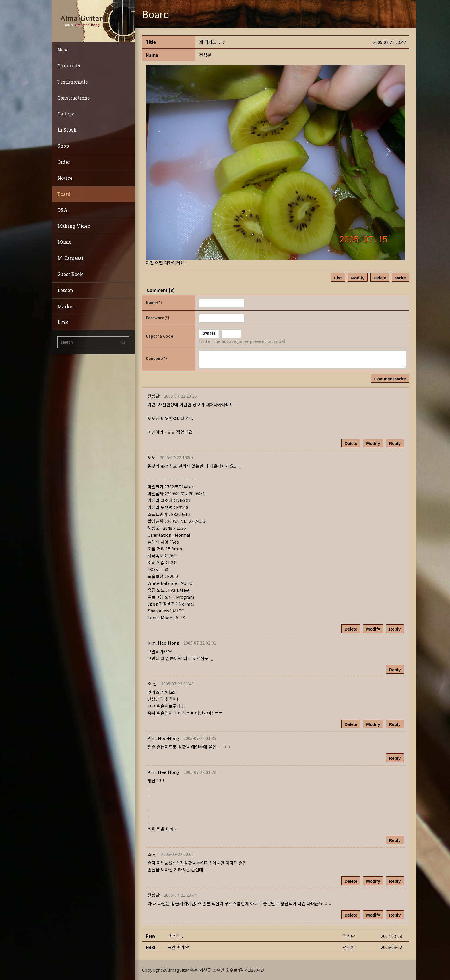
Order (64, 162)
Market (66, 306)
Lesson (65, 290)
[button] (163, 643)
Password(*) (158, 318)
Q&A (62, 210)
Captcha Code (160, 336)
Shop (63, 146)
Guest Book (70, 274)
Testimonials (72, 82)
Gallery (66, 114)
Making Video (74, 226)
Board (64, 194)
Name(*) (154, 302)
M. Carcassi (70, 258)
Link (63, 322)
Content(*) (156, 358)
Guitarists (69, 66)
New (63, 50)
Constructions (73, 98)
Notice (65, 178)
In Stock (67, 130)
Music (64, 242)
